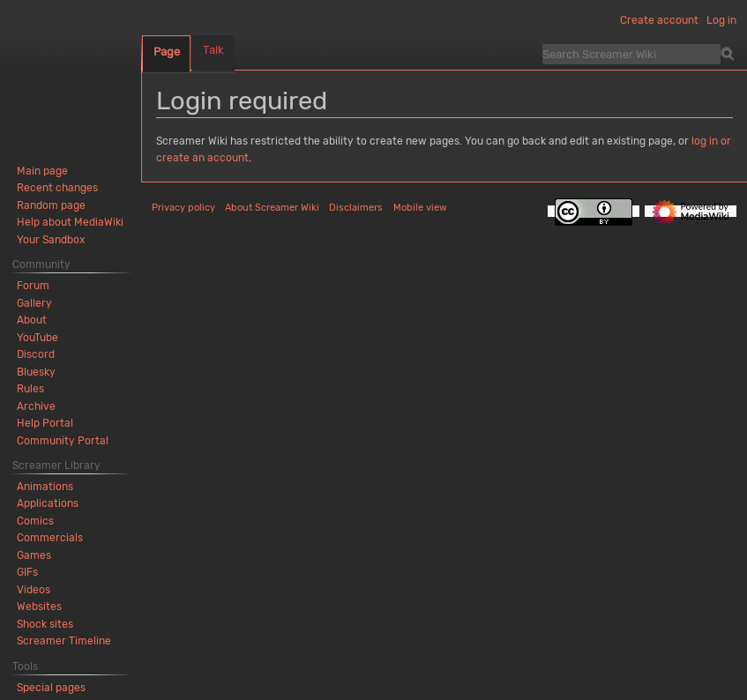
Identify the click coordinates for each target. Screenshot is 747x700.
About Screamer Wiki (272, 208)
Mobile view (420, 208)
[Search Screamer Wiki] (631, 54)
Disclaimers (356, 208)
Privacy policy (183, 208)
